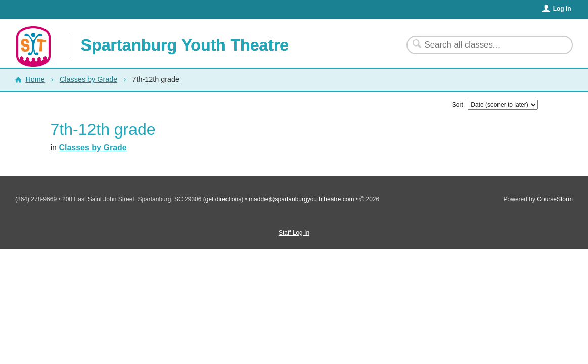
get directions (223, 199)
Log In (562, 9)
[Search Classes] (484, 45)
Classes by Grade (88, 79)
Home (35, 79)
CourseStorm (555, 199)
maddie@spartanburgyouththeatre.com (301, 199)
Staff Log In (294, 233)
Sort (458, 105)
